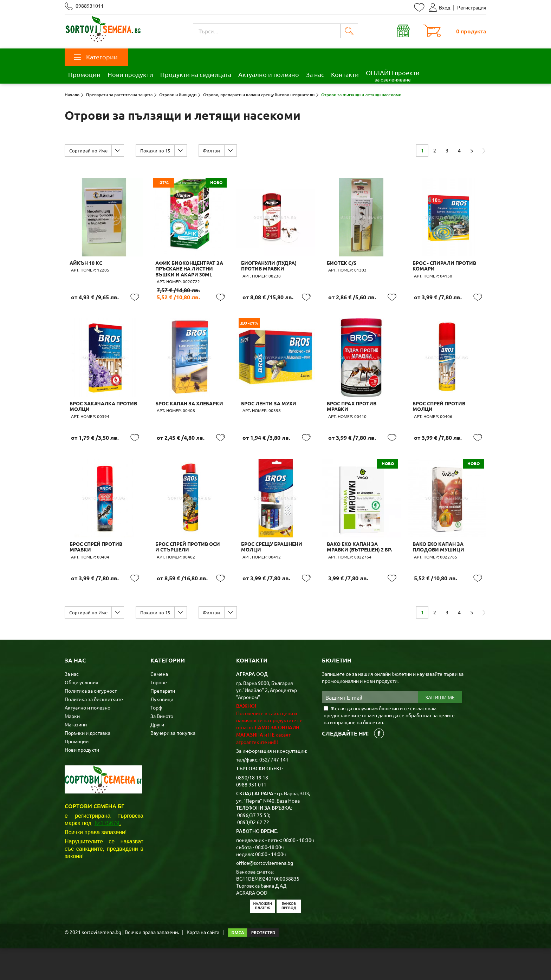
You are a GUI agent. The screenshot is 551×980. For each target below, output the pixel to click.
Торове (159, 714)
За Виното (162, 747)
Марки (72, 747)
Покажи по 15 (161, 150)
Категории (96, 57)
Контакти (345, 74)
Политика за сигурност (91, 722)
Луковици (162, 731)
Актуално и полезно (269, 74)
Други (157, 756)
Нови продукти (130, 74)
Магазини (76, 756)
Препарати (163, 722)
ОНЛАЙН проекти (393, 76)
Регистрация (472, 7)
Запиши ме (440, 729)
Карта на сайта (203, 963)
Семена (159, 705)
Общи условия (82, 714)
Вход (439, 7)
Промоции (84, 74)
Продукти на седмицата (196, 74)
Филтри (220, 150)
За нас (315, 74)
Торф (156, 739)
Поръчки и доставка (87, 764)
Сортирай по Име (90, 150)
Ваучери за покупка (173, 764)
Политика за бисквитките (94, 731)
